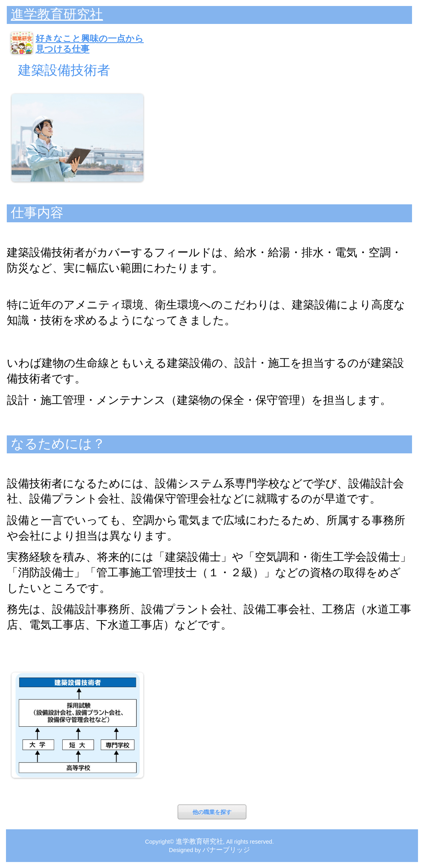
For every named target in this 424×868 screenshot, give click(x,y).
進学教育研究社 (57, 14)
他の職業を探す (212, 812)
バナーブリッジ (226, 850)
